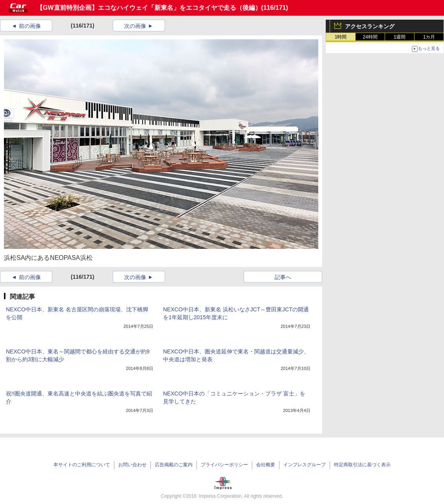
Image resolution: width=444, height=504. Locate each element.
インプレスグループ (305, 465)
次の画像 (135, 26)
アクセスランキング (370, 26)
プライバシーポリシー (224, 465)
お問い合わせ (132, 465)
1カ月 (429, 37)
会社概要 (266, 465)
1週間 (400, 37)
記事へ (283, 277)
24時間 (370, 37)
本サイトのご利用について (82, 465)
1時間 (341, 37)
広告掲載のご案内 (174, 465)
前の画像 (30, 26)
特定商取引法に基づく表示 (362, 465)
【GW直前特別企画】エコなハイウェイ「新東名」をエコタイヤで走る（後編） (149, 8)
